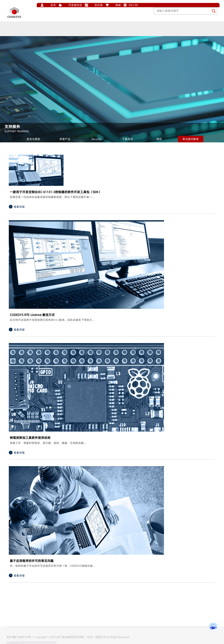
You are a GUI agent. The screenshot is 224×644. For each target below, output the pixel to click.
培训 (159, 139)
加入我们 (108, 42)
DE (136, 5)
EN (131, 5)
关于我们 (89, 40)
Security (96, 139)
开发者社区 (75, 5)
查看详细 (19, 207)
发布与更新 (33, 139)
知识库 (99, 5)
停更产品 (65, 139)
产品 (35, 32)
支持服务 (70, 36)
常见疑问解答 (191, 139)
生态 (23, 31)
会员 (53, 5)
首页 (11, 30)
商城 (118, 5)
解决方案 (50, 34)
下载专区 (128, 139)
